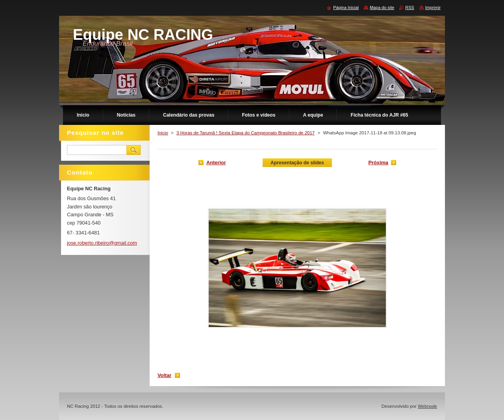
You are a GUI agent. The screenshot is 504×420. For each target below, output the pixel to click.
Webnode (427, 406)
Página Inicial (346, 7)
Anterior (216, 163)
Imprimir (433, 7)
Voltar (164, 375)
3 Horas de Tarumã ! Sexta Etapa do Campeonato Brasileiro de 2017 (246, 133)
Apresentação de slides (297, 163)
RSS (409, 7)
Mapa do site (382, 7)
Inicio (163, 133)
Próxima (378, 163)
